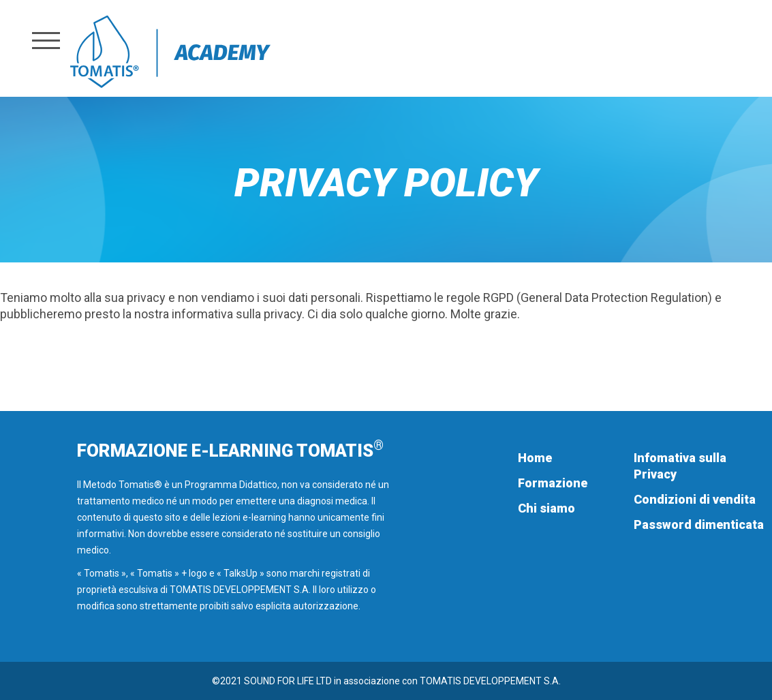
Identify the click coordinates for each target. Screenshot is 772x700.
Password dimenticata (699, 524)
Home (535, 458)
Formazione (553, 483)
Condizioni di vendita (695, 499)
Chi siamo (546, 508)
